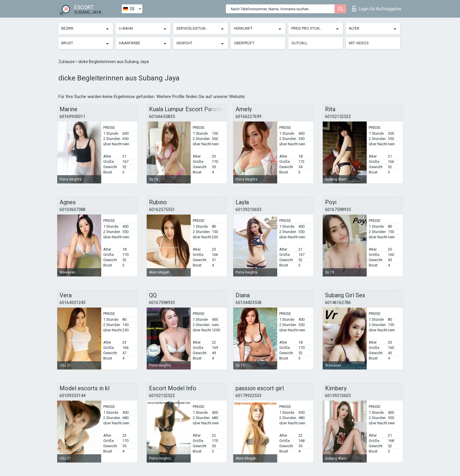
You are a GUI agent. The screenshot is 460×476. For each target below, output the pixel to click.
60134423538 (248, 303)
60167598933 (338, 210)
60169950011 (72, 117)
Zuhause (67, 62)
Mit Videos (359, 43)
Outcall (300, 43)
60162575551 (162, 210)
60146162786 (338, 303)
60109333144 (72, 396)
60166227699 (248, 117)
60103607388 (72, 210)
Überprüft (244, 43)
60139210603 (248, 210)
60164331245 (72, 303)
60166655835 (162, 117)
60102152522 (338, 117)
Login (377, 9)
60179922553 (248, 396)
